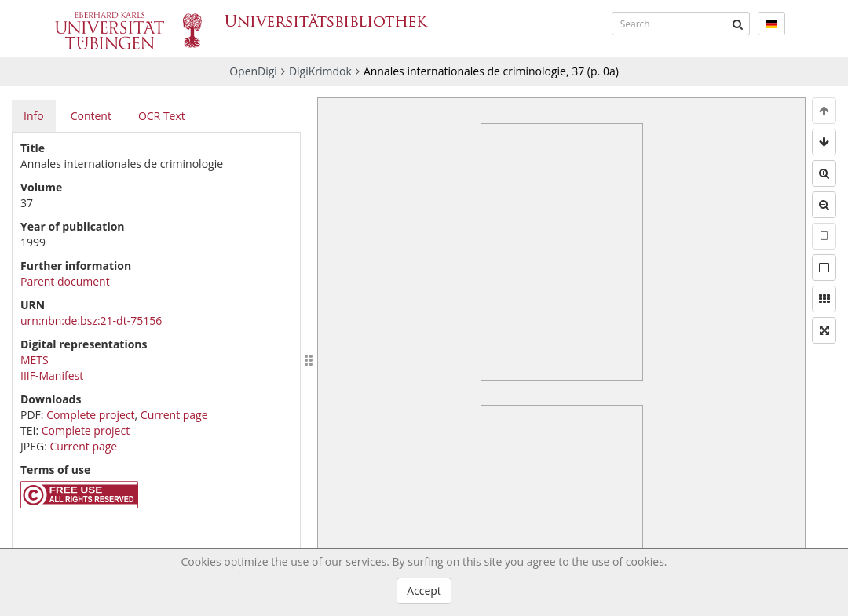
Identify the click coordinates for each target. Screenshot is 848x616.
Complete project (90, 415)
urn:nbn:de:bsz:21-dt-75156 (91, 321)
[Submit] (738, 24)
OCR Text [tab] (162, 116)
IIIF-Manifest (52, 375)
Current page (174, 415)
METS (35, 360)
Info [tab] (34, 116)
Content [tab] (91, 116)
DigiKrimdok (320, 71)
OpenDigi (253, 71)
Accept (424, 590)
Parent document (65, 281)
